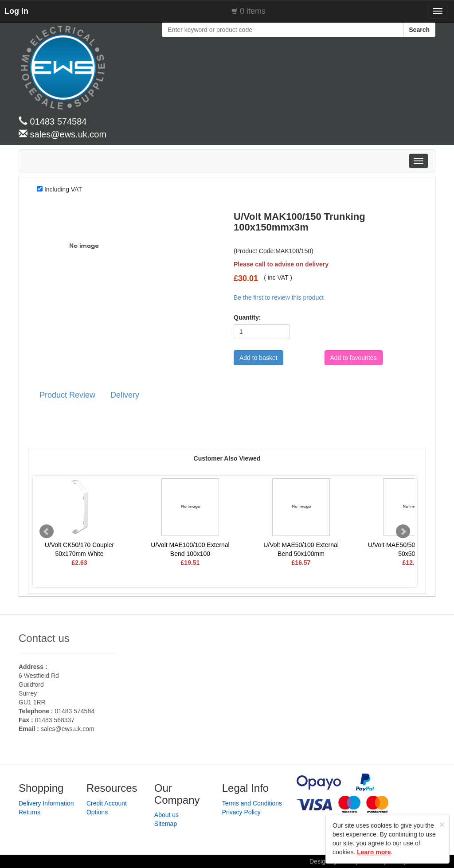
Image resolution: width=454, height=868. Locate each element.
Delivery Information (46, 803)
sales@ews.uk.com (68, 729)
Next (403, 532)
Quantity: (244, 317)
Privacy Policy (241, 812)
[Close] (442, 824)
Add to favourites (354, 358)
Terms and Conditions (252, 803)
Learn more (374, 852)
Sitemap (166, 824)
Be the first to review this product (279, 297)
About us (166, 815)
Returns (29, 812)
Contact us (44, 638)
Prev (47, 532)
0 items (253, 11)
